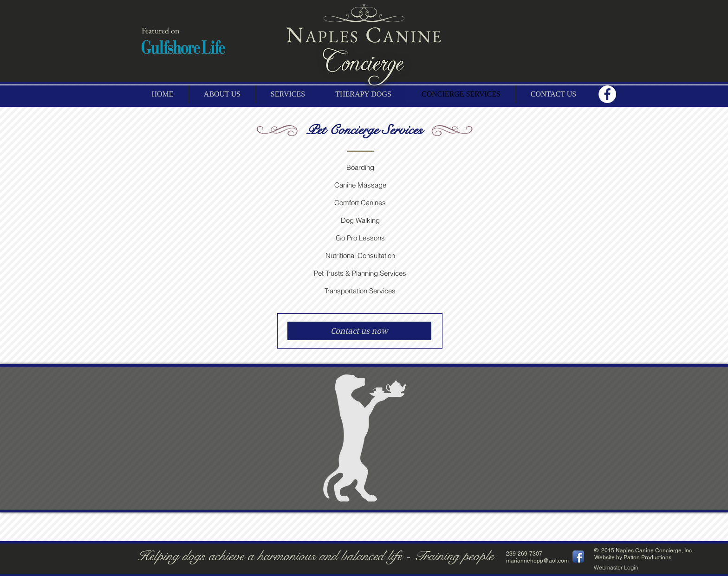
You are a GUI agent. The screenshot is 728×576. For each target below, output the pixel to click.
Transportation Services (360, 291)
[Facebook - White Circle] (607, 94)
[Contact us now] (359, 331)
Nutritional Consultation (360, 256)
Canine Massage (360, 185)
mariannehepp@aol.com (537, 561)
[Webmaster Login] (616, 568)
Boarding (360, 167)
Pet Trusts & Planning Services (360, 273)
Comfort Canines (360, 203)
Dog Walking (360, 220)
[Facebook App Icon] (578, 557)
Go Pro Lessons (360, 238)
